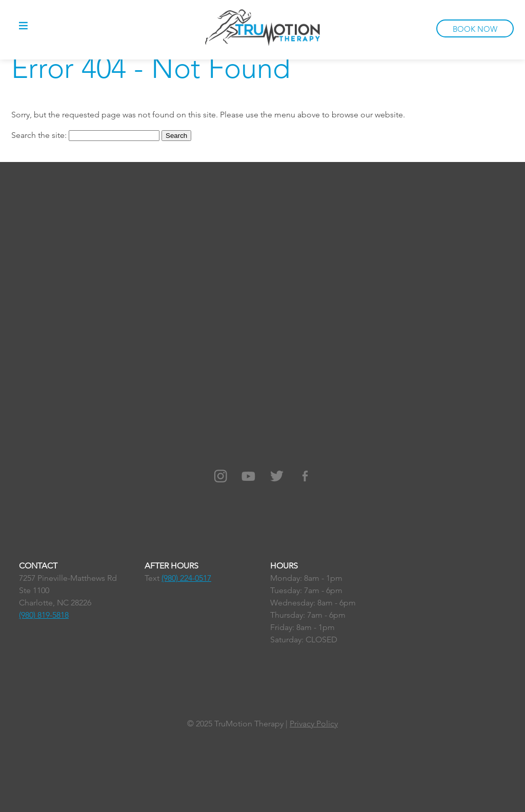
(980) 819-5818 (44, 615)
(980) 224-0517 (186, 578)
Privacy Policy (314, 724)
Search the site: (40, 135)
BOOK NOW (475, 29)
